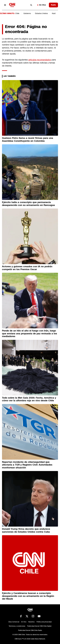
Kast (54, 13)
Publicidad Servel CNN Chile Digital (39, 626)
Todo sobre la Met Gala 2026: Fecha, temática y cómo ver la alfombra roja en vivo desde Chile (29, 399)
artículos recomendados (40, 60)
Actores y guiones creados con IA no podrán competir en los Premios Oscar (27, 268)
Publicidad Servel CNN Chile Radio (30, 630)
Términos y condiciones (17, 626)
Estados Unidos (41, 13)
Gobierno (27, 13)
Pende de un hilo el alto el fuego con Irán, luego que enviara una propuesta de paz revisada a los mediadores (29, 334)
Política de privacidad (44, 622)
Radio (53, 5)
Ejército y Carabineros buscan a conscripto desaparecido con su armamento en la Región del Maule (28, 596)
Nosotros (31, 622)
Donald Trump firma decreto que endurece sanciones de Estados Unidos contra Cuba (26, 530)
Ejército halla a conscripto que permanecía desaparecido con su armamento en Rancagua (28, 204)
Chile (17, 13)
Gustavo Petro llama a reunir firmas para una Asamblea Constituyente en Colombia (28, 140)
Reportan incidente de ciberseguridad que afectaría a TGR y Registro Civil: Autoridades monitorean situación (27, 465)
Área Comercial (14, 622)
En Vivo (42, 5)
